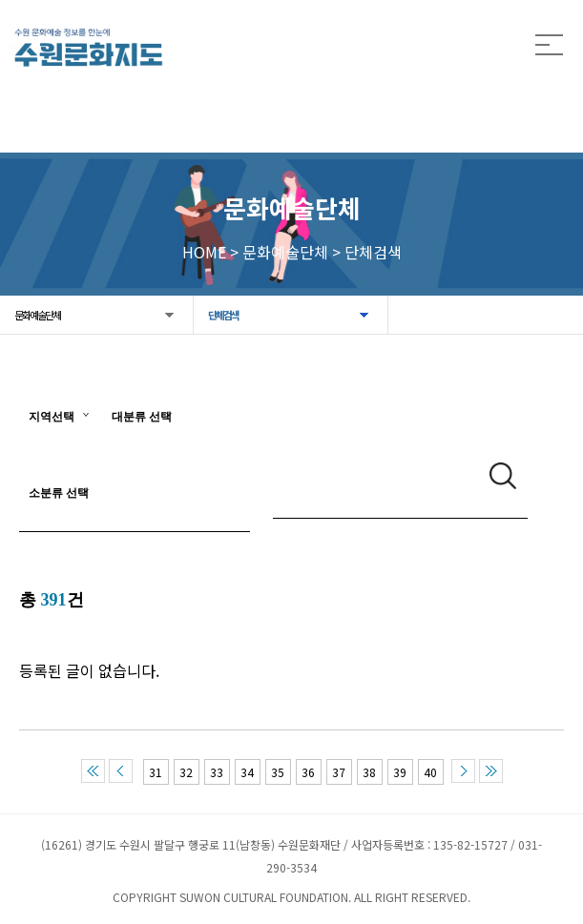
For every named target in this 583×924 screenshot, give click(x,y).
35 (278, 772)
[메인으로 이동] (88, 47)
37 (339, 772)
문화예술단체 (37, 315)
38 (369, 772)
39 (400, 772)
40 (430, 772)
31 (156, 772)
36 (308, 772)
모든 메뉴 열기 (549, 45)
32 (186, 772)
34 (247, 772)
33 (217, 772)
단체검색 (223, 315)
